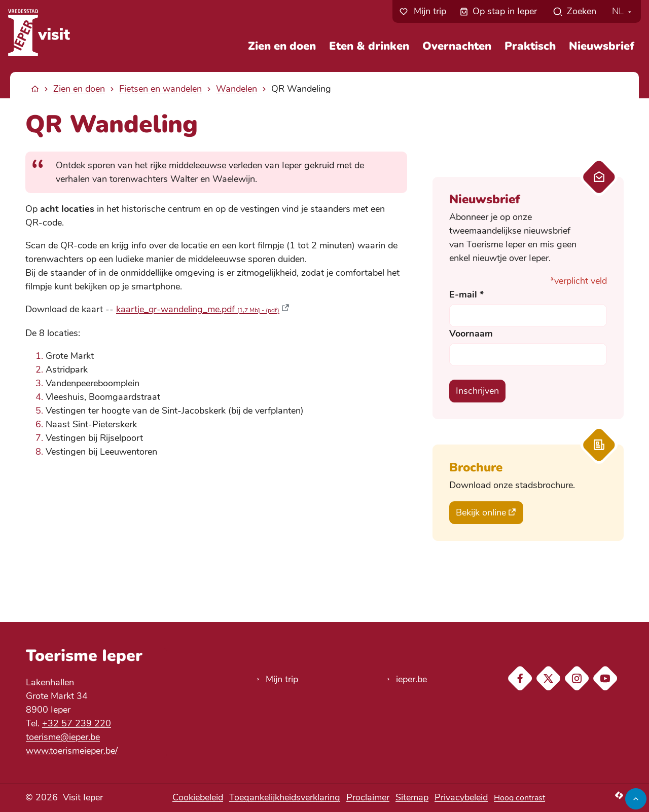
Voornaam (471, 334)
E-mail (466, 294)
